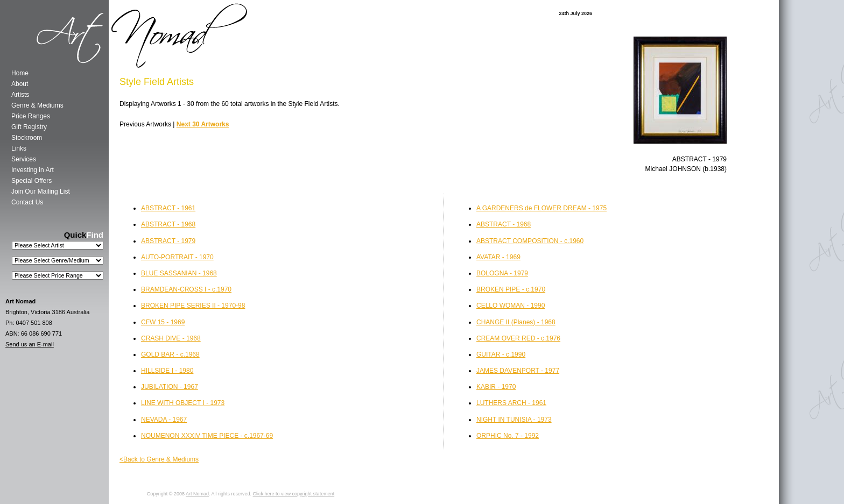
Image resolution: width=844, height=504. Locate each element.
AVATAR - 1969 (498, 257)
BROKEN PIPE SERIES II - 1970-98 (193, 306)
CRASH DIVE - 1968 (171, 338)
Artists (20, 95)
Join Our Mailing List (41, 191)
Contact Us (27, 202)
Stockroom (27, 138)
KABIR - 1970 (496, 387)
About (20, 84)
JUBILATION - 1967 (170, 387)
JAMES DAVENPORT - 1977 (518, 371)
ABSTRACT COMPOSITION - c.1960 (530, 241)
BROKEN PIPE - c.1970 (511, 289)
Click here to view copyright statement (294, 494)
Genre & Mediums (37, 105)
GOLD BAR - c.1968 (170, 354)
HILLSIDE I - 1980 (167, 371)
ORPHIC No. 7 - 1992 (508, 436)
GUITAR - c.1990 (501, 354)
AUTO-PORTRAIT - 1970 (177, 257)
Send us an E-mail (30, 344)
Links (19, 148)
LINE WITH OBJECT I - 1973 (183, 403)
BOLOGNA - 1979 (502, 273)
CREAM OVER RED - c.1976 (518, 338)
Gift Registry (29, 127)
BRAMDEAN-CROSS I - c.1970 (186, 289)
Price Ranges (31, 116)
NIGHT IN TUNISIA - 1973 (514, 420)
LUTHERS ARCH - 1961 (511, 403)
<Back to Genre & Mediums (159, 459)
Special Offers (31, 181)
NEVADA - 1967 (164, 420)
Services (24, 159)
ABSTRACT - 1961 (168, 208)
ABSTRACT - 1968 (504, 224)
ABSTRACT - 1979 (168, 241)
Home (20, 73)
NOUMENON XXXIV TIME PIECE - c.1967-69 (207, 436)
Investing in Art (33, 170)
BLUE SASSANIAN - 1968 (179, 273)
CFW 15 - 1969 (163, 322)
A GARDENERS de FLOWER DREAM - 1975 (541, 208)
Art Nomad (197, 494)
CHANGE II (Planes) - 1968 (516, 322)
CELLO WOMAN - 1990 (511, 306)
